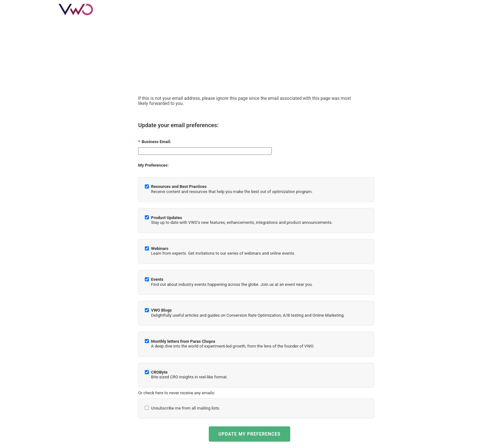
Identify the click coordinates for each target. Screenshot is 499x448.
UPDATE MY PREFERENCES (250, 434)
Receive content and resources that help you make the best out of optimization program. (232, 189)
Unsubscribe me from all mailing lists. (186, 408)
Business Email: (155, 142)
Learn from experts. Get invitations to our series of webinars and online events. (223, 251)
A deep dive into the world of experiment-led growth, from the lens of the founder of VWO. (233, 344)
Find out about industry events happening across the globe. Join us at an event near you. (232, 282)
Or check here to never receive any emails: (177, 393)
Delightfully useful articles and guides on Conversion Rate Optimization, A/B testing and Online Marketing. (248, 313)
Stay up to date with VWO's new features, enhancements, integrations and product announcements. (242, 220)
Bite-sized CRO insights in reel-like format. (190, 375)
